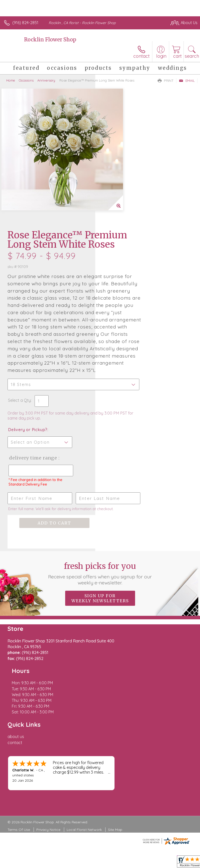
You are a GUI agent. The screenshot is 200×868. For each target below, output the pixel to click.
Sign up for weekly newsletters (100, 528)
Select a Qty (115, 311)
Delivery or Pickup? (123, 341)
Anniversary (46, 80)
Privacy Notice (48, 706)
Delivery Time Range (120, 374)
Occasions (26, 80)
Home (11, 80)
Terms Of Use (19, 706)
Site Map (115, 706)
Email (187, 81)
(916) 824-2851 (25, 23)
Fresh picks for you (100, 504)
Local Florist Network (84, 706)
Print (166, 81)
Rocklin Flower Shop (50, 40)
